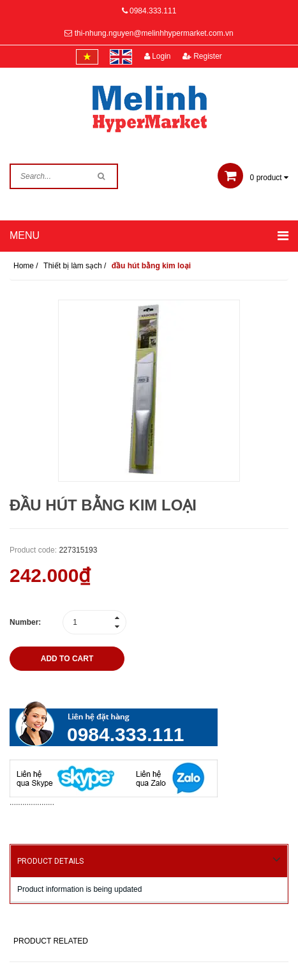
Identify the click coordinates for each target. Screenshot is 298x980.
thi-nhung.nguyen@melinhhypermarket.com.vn (154, 33)
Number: (25, 622)
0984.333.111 (153, 11)
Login (158, 56)
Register (202, 56)
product (253, 178)
